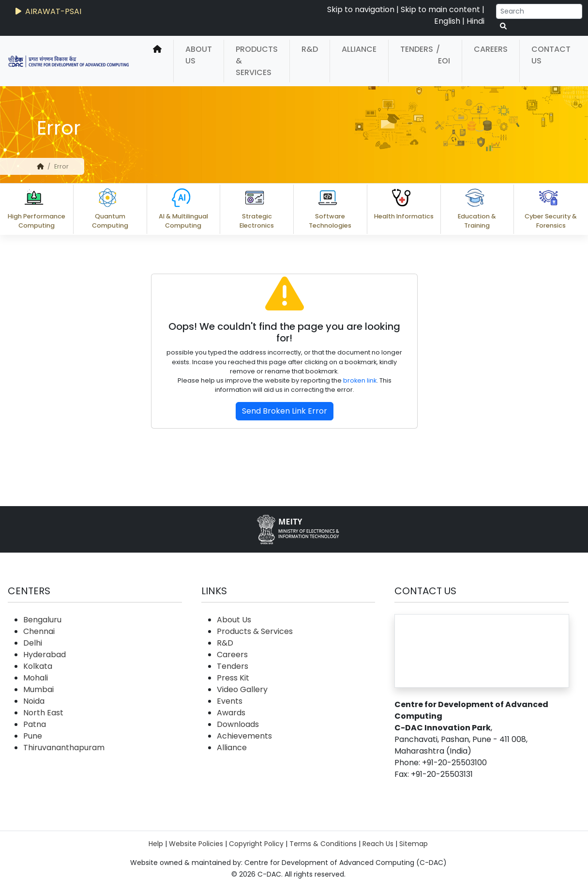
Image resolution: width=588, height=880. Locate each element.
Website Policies (196, 844)
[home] (157, 61)
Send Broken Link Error (285, 411)
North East (43, 713)
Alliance (359, 49)
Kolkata (38, 666)
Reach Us (378, 844)
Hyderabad (45, 655)
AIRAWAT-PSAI (47, 11)
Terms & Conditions (323, 844)
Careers (491, 49)
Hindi (475, 21)
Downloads (238, 724)
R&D (310, 49)
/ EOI (443, 55)
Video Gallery (242, 689)
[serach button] (503, 26)
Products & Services (257, 61)
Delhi (33, 643)
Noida (34, 701)
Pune (33, 736)
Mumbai (38, 689)
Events (230, 701)
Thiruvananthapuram (64, 748)
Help (156, 844)
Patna (35, 724)
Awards (231, 713)
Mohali (36, 678)
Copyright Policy (256, 844)
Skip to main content (440, 9)
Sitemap (414, 844)
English (447, 21)
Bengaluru (42, 620)
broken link (360, 380)
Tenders (417, 49)
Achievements (244, 736)
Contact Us (551, 55)
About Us (199, 55)
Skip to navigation (361, 9)
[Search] (539, 11)
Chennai (39, 631)
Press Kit (233, 678)
